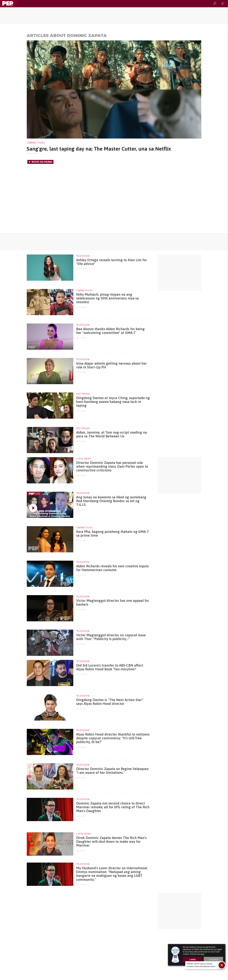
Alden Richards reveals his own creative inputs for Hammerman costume (112, 568)
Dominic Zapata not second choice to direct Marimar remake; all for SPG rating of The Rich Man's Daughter (113, 807)
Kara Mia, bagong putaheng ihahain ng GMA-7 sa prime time (112, 534)
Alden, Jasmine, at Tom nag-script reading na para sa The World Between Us (112, 434)
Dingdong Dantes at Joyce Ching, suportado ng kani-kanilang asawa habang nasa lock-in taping (113, 402)
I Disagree (213, 960)
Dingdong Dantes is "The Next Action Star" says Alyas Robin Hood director (110, 702)
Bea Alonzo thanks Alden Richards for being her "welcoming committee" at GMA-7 (110, 331)
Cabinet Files (36, 143)
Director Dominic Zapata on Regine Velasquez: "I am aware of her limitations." (113, 771)
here (203, 954)
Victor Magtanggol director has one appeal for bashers (113, 602)
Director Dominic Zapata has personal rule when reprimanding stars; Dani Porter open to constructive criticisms (112, 467)
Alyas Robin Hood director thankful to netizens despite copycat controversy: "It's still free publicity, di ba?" (113, 738)
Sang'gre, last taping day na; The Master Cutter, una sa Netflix (99, 149)
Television (83, 256)
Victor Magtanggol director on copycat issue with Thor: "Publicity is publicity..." (111, 637)
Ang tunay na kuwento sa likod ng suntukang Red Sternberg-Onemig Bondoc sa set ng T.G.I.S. (111, 501)
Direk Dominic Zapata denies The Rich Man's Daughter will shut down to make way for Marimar (111, 842)
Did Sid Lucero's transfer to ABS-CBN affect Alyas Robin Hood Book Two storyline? (110, 667)
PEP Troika (83, 394)
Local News (84, 459)
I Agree (193, 960)
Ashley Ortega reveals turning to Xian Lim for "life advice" (112, 262)
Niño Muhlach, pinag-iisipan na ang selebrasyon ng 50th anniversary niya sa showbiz (107, 298)
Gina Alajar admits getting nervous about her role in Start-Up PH (111, 365)
